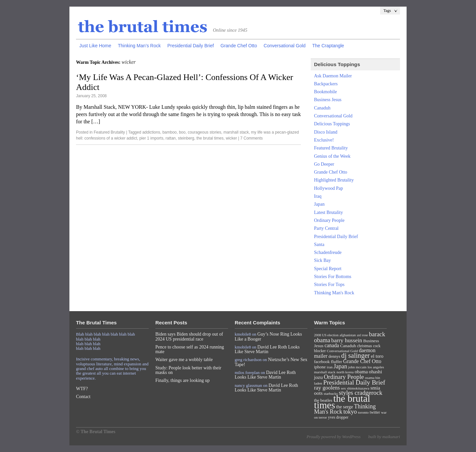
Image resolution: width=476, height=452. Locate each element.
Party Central (326, 228)
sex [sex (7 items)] (343, 388)
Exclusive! (324, 140)
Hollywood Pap (329, 188)
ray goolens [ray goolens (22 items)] (327, 388)
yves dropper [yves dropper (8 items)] (338, 417)
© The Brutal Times (96, 432)
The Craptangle (328, 46)
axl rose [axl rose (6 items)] (362, 335)
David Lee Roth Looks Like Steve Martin (267, 349)
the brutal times (210, 138)
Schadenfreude (328, 252)
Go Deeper (324, 164)
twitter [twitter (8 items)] (375, 412)
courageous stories (204, 132)
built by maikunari (384, 437)
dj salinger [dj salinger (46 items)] (355, 355)
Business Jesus (328, 100)
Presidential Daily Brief (191, 46)
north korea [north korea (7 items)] (345, 372)
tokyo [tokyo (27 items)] (350, 412)
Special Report (328, 269)
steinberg (186, 138)
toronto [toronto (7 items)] (363, 412)
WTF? (82, 389)
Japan (319, 204)
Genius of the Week (332, 156)
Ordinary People (329, 220)
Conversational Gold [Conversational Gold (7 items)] (342, 351)
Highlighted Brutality (334, 180)
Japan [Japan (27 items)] (340, 366)
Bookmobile (325, 92)
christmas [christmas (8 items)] (364, 346)
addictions (151, 132)
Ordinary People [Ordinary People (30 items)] (344, 377)
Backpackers (326, 84)
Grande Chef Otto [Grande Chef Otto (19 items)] (362, 361)
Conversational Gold (285, 46)
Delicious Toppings (332, 124)
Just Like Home (95, 46)
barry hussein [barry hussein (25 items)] (347, 340)
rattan (171, 138)
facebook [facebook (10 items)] (322, 362)
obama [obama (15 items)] (361, 372)
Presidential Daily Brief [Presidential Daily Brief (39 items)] (354, 382)
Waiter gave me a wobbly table (184, 360)
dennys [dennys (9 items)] (334, 356)
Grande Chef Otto (239, 46)
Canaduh (322, 108)
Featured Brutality (109, 132)
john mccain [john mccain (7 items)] (357, 367)
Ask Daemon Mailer (333, 76)
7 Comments (252, 138)
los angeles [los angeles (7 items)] (376, 367)
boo (182, 132)
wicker (231, 138)
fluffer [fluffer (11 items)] (337, 362)
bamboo (169, 132)
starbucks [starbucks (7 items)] (331, 393)
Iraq (318, 196)
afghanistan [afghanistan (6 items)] (348, 335)
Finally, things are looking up (182, 380)
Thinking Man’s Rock (139, 46)
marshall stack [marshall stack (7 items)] (325, 372)
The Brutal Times (143, 27)
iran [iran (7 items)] (330, 367)
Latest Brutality (328, 212)
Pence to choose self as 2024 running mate (190, 349)
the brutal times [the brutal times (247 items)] (342, 402)
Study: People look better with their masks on (188, 370)
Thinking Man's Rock (334, 293)
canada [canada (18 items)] (332, 345)
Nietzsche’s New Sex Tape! (271, 362)
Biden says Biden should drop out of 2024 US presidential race (189, 336)
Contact (83, 397)
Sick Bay (322, 260)
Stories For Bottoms (333, 277)
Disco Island (326, 132)
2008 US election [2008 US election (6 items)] (326, 335)
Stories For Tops (329, 285)
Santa (319, 245)
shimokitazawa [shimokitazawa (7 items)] (358, 388)
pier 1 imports (151, 138)
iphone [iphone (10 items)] (320, 367)
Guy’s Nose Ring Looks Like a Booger (268, 336)
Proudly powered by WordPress (333, 437)
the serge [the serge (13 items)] (345, 407)
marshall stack (236, 132)
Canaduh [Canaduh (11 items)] (348, 346)
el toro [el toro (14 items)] (377, 356)
